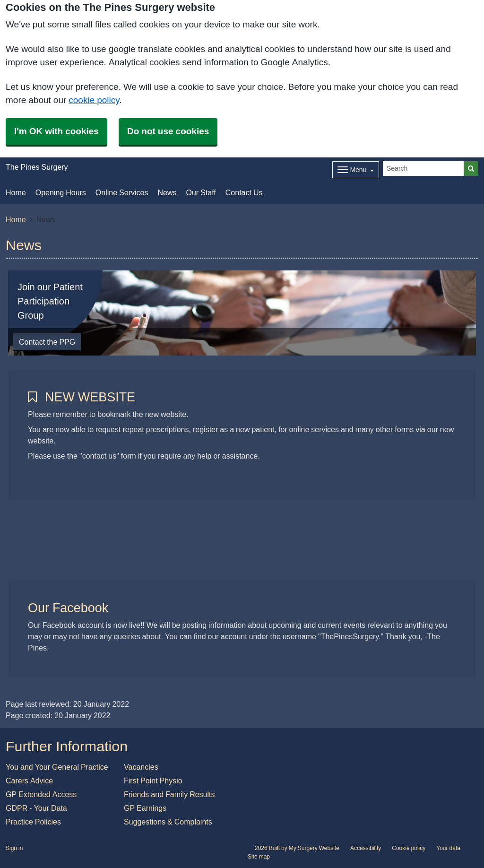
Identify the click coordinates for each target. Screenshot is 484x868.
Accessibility (366, 848)
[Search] (423, 169)
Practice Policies (33, 822)
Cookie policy (409, 848)
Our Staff (201, 192)
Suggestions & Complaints (168, 822)
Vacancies (141, 767)
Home (16, 192)
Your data (448, 848)
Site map (259, 857)
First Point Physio (153, 781)
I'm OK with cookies (56, 131)
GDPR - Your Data (36, 808)
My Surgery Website (314, 848)
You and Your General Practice (57, 767)
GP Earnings (145, 808)
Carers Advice (29, 781)
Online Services (122, 192)
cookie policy (94, 100)
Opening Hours (61, 192)
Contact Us (244, 192)
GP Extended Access (41, 794)
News (167, 192)
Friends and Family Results (169, 794)
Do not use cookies (168, 131)
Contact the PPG (47, 342)
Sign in (14, 848)
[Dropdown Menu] (356, 170)
